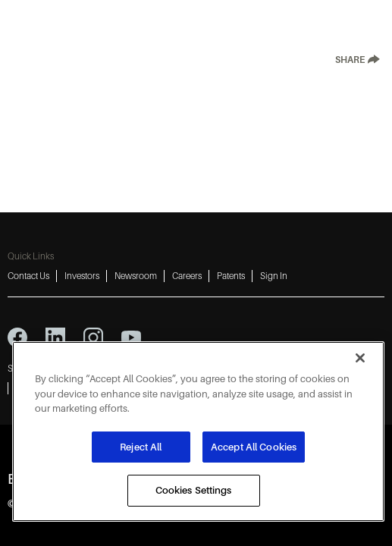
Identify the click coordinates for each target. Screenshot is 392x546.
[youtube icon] (131, 337)
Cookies (207, 369)
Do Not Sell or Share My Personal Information (102, 388)
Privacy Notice (83, 369)
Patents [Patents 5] (231, 276)
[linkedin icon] (55, 337)
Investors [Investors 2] (82, 276)
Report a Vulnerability (246, 388)
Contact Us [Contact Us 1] (28, 276)
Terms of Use (151, 369)
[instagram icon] (93, 337)
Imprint (317, 369)
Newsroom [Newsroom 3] (136, 276)
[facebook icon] (17, 337)
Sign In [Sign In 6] (274, 276)
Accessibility (263, 369)
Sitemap (24, 369)
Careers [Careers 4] (187, 276)
